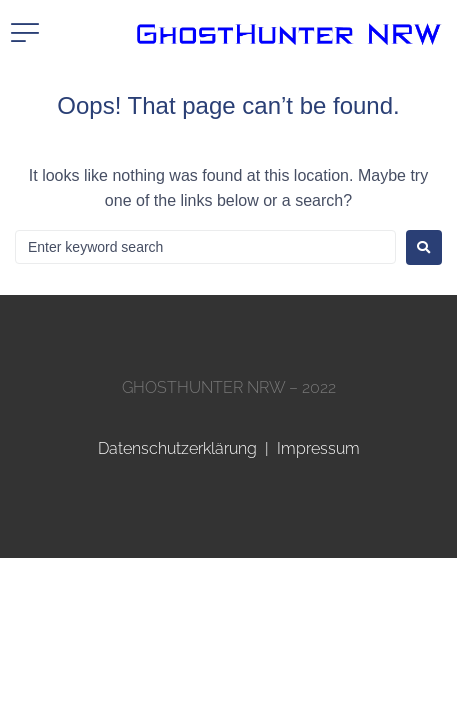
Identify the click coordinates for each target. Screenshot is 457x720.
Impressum (318, 448)
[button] (25, 33)
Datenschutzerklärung (177, 448)
